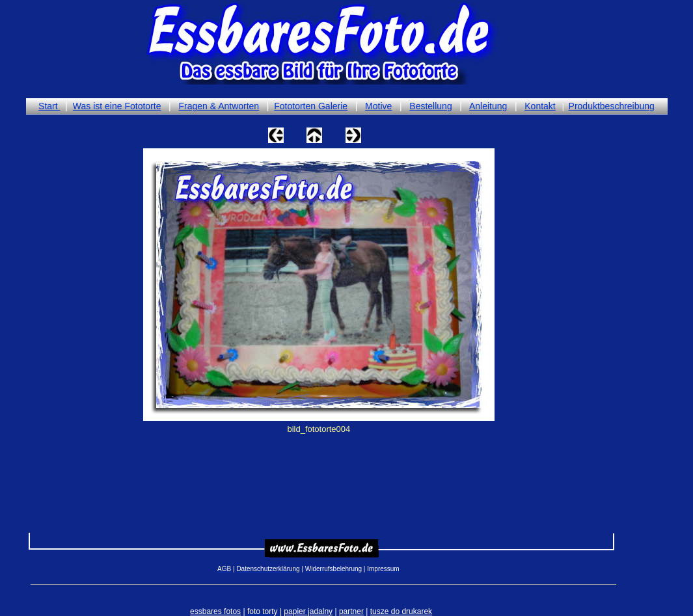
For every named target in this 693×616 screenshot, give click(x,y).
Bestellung (430, 106)
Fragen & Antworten (219, 106)
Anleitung (488, 106)
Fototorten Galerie (311, 106)
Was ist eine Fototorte (117, 106)
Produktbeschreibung (612, 106)
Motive (378, 106)
